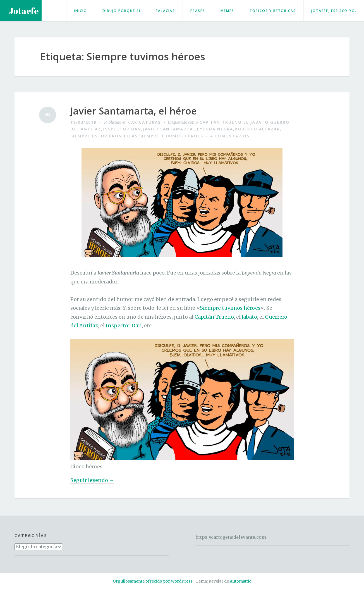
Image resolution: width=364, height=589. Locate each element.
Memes (227, 11)
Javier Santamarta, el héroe (134, 111)
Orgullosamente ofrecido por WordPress (153, 581)
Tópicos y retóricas (273, 11)
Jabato (249, 317)
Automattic (240, 581)
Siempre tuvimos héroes (171, 136)
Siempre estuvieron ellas (104, 136)
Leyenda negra (214, 129)
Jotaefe (24, 11)
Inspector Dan (122, 129)
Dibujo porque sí (121, 11)
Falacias (165, 11)
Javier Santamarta (168, 129)
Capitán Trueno (221, 122)
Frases (198, 11)
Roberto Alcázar (257, 129)
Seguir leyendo (92, 480)
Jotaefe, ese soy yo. (334, 11)
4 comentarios (230, 136)
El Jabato (256, 122)
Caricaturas (144, 122)
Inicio (81, 11)
